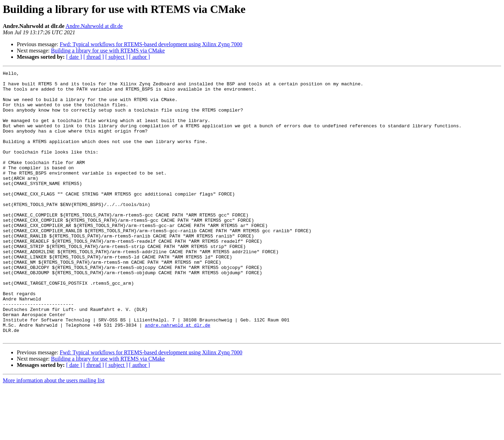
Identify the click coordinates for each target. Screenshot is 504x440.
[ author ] (140, 57)
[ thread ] (94, 57)
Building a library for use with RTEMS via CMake (108, 51)
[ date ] (74, 57)
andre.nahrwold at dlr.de (178, 376)
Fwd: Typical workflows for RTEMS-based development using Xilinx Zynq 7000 (151, 44)
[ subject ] (117, 57)
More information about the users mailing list (54, 434)
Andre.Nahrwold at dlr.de (94, 26)
